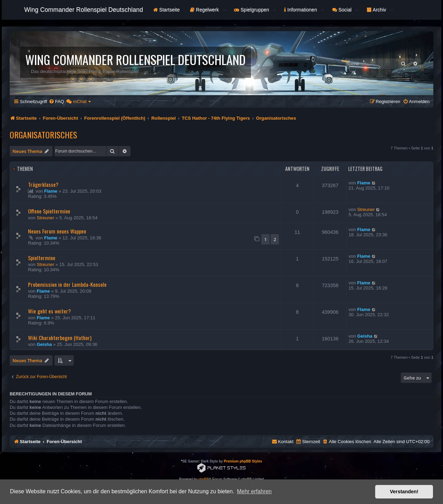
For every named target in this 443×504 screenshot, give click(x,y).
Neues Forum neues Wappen (57, 231)
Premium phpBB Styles (243, 461)
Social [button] (345, 10)
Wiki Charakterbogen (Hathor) (60, 338)
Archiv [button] (380, 10)
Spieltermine (42, 258)
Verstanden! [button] (404, 492)
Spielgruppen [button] (255, 10)
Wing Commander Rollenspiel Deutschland (84, 10)
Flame (51, 191)
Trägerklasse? (43, 184)
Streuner (46, 218)
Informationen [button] (304, 10)
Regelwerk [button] (208, 10)
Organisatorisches (43, 135)
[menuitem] (56, 102)
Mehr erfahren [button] (254, 491)
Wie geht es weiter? (49, 311)
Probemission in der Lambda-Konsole (67, 284)
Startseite (166, 10)
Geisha (44, 344)
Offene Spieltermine (49, 211)
